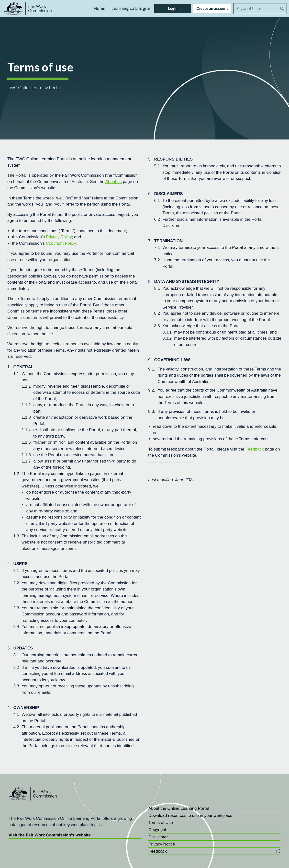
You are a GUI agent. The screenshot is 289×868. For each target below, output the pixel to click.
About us (114, 182)
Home (100, 8)
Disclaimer (158, 837)
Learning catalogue (131, 8)
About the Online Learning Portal (179, 808)
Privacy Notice (162, 844)
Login (173, 8)
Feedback (255, 449)
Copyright (157, 830)
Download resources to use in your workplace (190, 816)
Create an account (212, 8)
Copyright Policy (61, 243)
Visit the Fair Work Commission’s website (50, 835)
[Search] (256, 9)
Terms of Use (161, 823)
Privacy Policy (59, 237)
